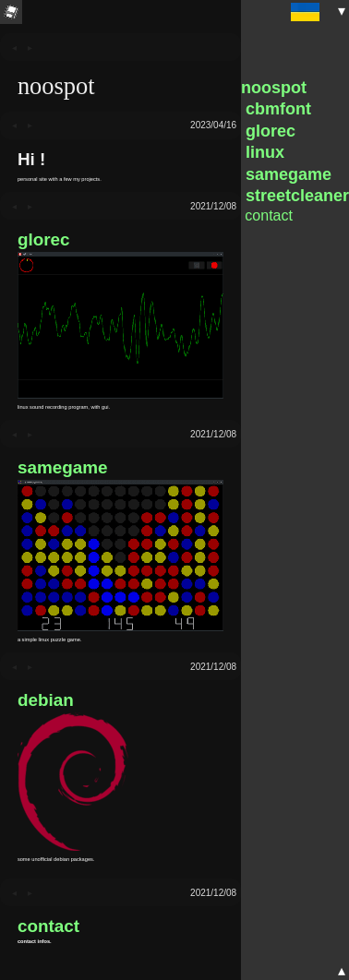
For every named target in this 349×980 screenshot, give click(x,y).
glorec (44, 239)
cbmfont (276, 109)
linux (263, 152)
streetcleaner (295, 196)
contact (48, 926)
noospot (274, 88)
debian (46, 700)
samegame (63, 467)
